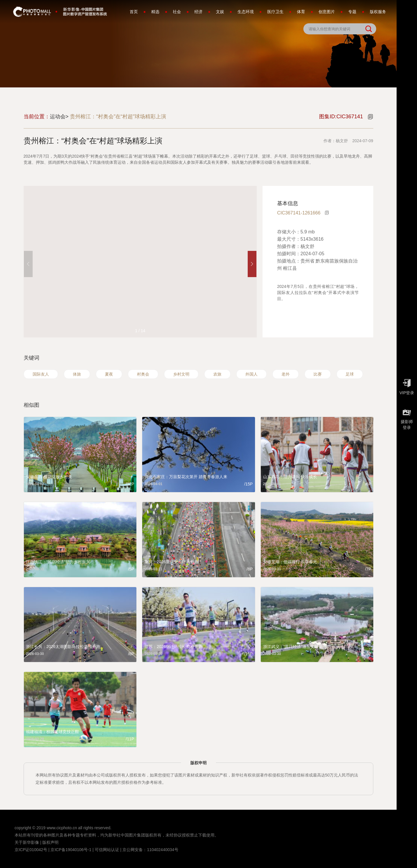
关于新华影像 (27, 842)
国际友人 (41, 374)
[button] (252, 264)
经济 (198, 12)
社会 (177, 12)
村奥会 (143, 374)
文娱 (220, 12)
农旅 (217, 374)
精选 (155, 12)
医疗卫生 (275, 12)
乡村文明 (181, 374)
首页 (134, 12)
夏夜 (109, 374)
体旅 (77, 374)
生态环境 (246, 12)
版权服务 (378, 12)
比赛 (318, 374)
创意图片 (327, 12)
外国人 (251, 374)
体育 (301, 12)
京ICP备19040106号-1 (71, 850)
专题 (352, 12)
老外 (286, 374)
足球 (350, 374)
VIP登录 (407, 385)
